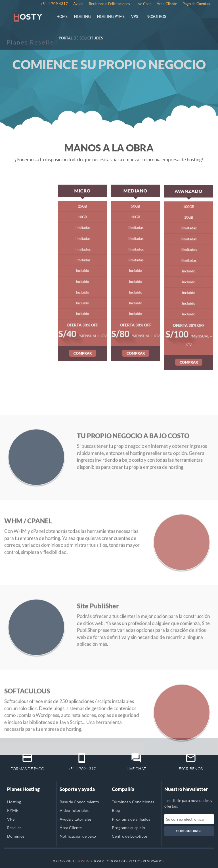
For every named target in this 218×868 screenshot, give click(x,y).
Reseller (14, 828)
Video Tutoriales (74, 810)
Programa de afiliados (131, 819)
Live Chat (143, 4)
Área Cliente (167, 4)
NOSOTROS (156, 16)
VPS (135, 16)
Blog (116, 810)
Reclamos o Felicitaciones (109, 4)
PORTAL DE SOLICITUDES (81, 38)
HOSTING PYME (111, 16)
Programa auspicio (128, 828)
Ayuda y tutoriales (76, 819)
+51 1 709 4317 (54, 4)
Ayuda (78, 4)
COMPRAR (82, 340)
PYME (13, 810)
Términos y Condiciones (133, 802)
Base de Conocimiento (79, 802)
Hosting (14, 802)
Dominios (16, 836)
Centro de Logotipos (130, 836)
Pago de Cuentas (196, 4)
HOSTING (82, 16)
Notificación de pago (78, 836)
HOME (62, 16)
